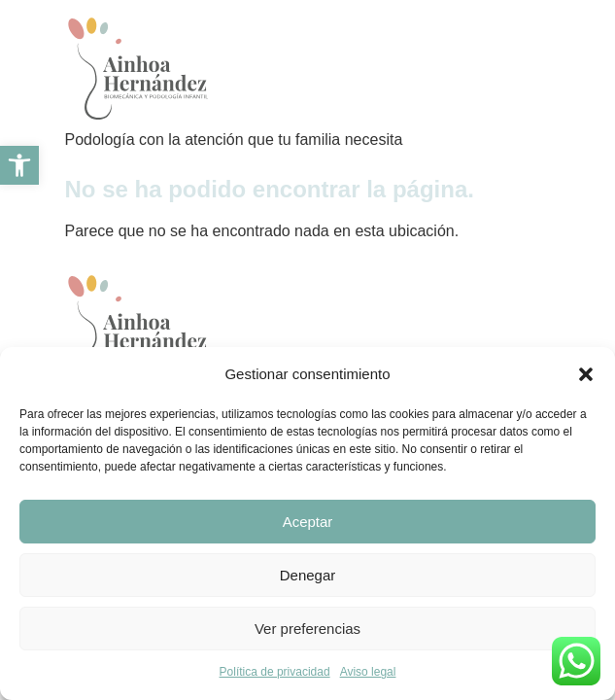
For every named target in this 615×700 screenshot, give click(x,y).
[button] (586, 374)
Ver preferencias (307, 629)
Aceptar (308, 522)
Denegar (308, 575)
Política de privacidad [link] (275, 672)
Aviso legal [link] (368, 672)
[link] (19, 165)
